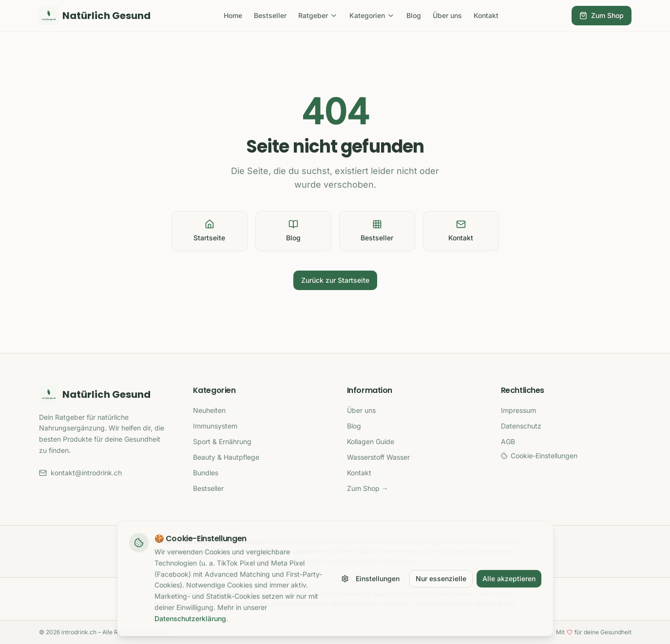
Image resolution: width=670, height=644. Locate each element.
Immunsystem (215, 426)
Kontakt (486, 15)
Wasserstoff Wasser (378, 457)
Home (233, 15)
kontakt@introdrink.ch (80, 473)
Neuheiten (209, 410)
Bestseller (270, 15)
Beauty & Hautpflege (226, 457)
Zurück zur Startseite (335, 280)
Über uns (447, 15)
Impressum (518, 410)
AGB (508, 441)
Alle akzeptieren (509, 583)
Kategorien (372, 15)
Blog (414, 15)
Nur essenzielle (441, 583)
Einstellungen (370, 583)
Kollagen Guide (371, 441)
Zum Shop (602, 15)
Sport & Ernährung (222, 441)
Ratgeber (318, 15)
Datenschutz (521, 426)
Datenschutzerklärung (190, 623)
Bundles (206, 473)
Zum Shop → (368, 488)
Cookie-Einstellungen (539, 456)
